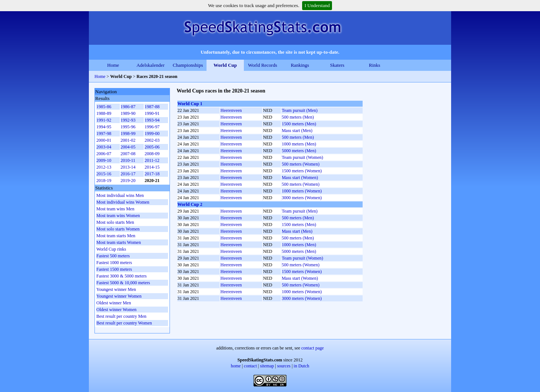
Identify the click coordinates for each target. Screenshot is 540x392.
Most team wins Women (118, 216)
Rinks (375, 65)
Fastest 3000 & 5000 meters (122, 276)
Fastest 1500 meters (114, 269)
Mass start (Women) (300, 178)
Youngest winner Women (119, 296)
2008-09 (152, 154)
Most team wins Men (115, 209)
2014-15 (152, 167)
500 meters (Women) (300, 164)
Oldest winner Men (114, 303)
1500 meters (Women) (302, 171)
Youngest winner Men (116, 289)
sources (284, 366)
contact (250, 366)
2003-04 (104, 147)
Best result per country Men (121, 316)
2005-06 (152, 147)
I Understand (317, 5)
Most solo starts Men (115, 222)
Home (113, 65)
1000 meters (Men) (299, 144)
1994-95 (104, 127)
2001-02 (128, 140)
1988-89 (104, 113)
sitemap (267, 366)
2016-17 (128, 174)
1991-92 (104, 120)
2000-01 (104, 140)
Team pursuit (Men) (300, 110)
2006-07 (104, 154)
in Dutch (301, 366)
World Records (263, 65)
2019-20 (128, 181)
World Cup (225, 65)
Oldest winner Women (116, 310)
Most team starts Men (116, 236)
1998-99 (128, 134)
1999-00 (152, 134)
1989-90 (128, 113)
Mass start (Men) (297, 131)
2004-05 (128, 147)
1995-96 (128, 127)
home (236, 366)
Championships (188, 65)
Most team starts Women (119, 242)
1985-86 (104, 107)
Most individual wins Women (123, 202)
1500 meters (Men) (299, 124)
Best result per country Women (124, 323)
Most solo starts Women (118, 229)
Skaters (337, 65)
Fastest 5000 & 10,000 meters (123, 283)
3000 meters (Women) (302, 198)
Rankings (300, 65)
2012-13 (104, 167)
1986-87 (128, 107)
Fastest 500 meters (113, 256)
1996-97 (152, 127)
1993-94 (152, 120)
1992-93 (128, 120)
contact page (313, 348)
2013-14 (128, 167)
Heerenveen (231, 110)
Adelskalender (150, 65)
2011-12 (152, 160)
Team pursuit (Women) (302, 157)
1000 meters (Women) (302, 191)
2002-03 (152, 140)
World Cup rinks (111, 249)
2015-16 (104, 174)
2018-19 (104, 181)
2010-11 (128, 160)
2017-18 (152, 174)
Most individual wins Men (120, 195)
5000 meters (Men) (299, 151)
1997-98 (104, 134)
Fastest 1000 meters (114, 263)
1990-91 (152, 113)
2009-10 (104, 160)
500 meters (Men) (298, 117)
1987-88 (152, 107)
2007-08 (128, 154)
